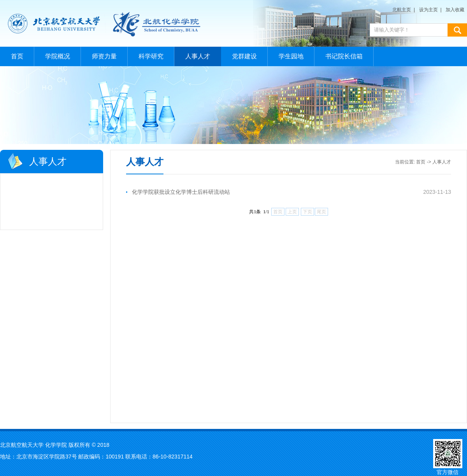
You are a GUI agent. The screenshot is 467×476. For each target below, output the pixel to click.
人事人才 (198, 56)
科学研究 (151, 56)
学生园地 (291, 56)
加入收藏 (455, 10)
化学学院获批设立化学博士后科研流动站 (181, 192)
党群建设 (244, 56)
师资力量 (104, 56)
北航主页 (402, 10)
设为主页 (428, 10)
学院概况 (58, 56)
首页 (17, 56)
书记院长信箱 (344, 56)
